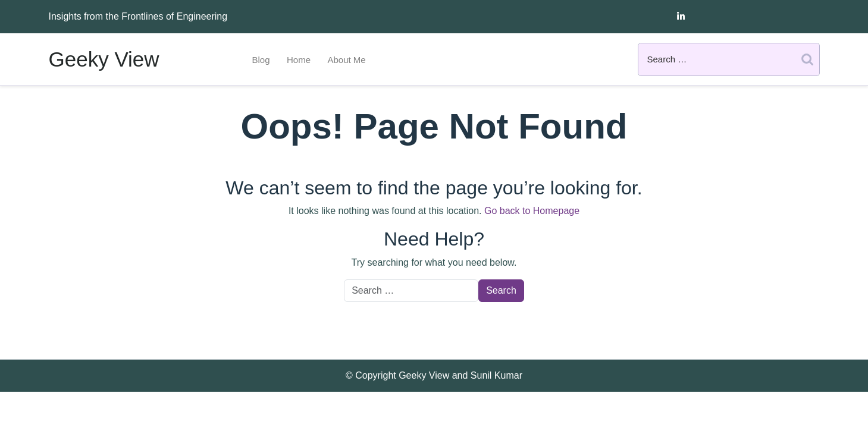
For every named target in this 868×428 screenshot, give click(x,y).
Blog (261, 60)
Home (299, 60)
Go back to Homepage (532, 211)
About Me (346, 60)
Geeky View (104, 59)
